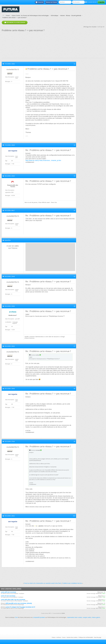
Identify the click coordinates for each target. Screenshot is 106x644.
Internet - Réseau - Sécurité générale (71, 15)
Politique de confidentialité (86, 637)
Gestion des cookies (72, 637)
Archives (59, 637)
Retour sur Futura (51, 2)
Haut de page (98, 637)
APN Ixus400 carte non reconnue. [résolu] (19, 603)
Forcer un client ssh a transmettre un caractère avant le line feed (42, 583)
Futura (54, 637)
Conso (64, 637)
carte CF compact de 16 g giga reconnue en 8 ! (20, 607)
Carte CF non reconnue (8, 596)
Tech (16, 617)
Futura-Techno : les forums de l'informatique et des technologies (30, 15)
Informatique (54, 15)
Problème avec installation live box (72, 583)
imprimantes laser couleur (75, 617)
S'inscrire (39, 2)
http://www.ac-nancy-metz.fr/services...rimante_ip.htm (43, 160)
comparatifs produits (39, 617)
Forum (8, 15)
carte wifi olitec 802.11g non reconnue (13, 600)
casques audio (87, 617)
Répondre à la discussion (15, 23)
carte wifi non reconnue (8, 592)
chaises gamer (96, 617)
